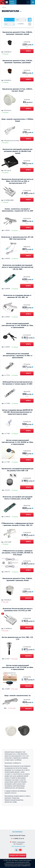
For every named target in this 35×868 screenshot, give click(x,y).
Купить (28, 51)
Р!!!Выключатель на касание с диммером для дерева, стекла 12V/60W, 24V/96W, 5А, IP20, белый (17, 553)
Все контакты (17, 832)
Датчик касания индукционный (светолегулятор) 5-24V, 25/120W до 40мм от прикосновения (18, 667)
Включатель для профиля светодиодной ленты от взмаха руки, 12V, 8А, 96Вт (18, 498)
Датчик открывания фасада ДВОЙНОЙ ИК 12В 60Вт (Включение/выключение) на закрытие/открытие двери (17, 412)
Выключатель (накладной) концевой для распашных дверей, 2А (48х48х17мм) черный (17, 151)
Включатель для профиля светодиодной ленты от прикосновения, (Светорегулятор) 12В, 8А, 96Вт (18, 267)
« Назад (4, 8)
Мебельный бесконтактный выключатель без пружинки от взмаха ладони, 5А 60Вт (17, 383)
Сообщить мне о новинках (17, 855)
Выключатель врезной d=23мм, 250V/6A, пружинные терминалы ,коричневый (17, 62)
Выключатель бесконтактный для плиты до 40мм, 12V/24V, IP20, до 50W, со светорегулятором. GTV (17, 181)
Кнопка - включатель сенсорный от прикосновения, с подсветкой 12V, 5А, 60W (18, 210)
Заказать (28, 598)
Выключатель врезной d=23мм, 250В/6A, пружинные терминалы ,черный (17, 33)
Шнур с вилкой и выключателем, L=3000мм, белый (18, 120)
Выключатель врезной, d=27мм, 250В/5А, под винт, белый (17, 90)
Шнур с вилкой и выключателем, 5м (17, 696)
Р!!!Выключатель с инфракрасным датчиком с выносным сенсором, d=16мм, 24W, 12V (17, 524)
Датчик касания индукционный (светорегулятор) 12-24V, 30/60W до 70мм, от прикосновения (18, 325)
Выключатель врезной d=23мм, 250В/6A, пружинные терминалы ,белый (17, 579)
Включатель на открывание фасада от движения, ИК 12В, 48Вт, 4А (17, 296)
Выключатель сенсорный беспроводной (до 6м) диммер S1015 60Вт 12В (18, 470)
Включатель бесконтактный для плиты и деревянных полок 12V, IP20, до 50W (18, 610)
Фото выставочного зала (18, 846)
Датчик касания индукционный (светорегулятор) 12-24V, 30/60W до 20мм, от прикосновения (18, 442)
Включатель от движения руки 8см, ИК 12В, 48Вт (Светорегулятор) (17, 238)
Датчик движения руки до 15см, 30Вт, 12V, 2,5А (17, 638)
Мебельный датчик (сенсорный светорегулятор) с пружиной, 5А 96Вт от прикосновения (18, 356)
